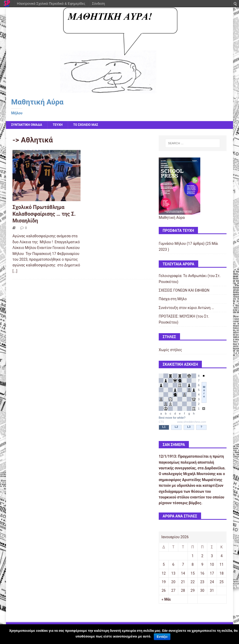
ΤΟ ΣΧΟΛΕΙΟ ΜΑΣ (86, 125)
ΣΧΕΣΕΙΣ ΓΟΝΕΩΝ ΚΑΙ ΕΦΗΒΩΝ (184, 290)
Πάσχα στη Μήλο (173, 299)
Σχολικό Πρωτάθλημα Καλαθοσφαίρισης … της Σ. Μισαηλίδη (44, 214)
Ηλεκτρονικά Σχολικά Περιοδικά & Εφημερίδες (51, 4)
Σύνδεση (98, 4)
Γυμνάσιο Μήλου (172, 244)
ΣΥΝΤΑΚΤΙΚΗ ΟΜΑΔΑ (27, 125)
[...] (15, 271)
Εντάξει (162, 637)
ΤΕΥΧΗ (58, 125)
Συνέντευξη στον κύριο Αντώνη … (186, 308)
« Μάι (166, 599)
